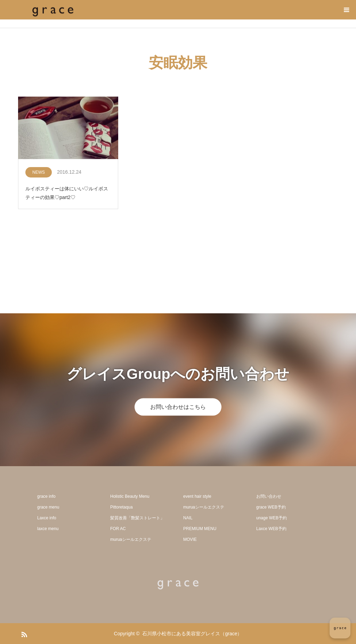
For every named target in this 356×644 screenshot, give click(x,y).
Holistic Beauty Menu (130, 496)
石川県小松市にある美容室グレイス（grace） (192, 634)
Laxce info (47, 518)
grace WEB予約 (271, 507)
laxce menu (48, 529)
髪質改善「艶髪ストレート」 (137, 518)
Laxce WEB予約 (271, 529)
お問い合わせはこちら (178, 407)
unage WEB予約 (272, 518)
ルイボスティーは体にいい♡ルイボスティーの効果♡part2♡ (67, 193)
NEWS (39, 172)
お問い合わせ (269, 496)
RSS (23, 633)
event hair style (197, 496)
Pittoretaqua (122, 507)
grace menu (48, 507)
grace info (46, 496)
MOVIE (190, 539)
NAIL (188, 518)
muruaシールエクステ (131, 539)
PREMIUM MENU (200, 529)
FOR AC (118, 529)
